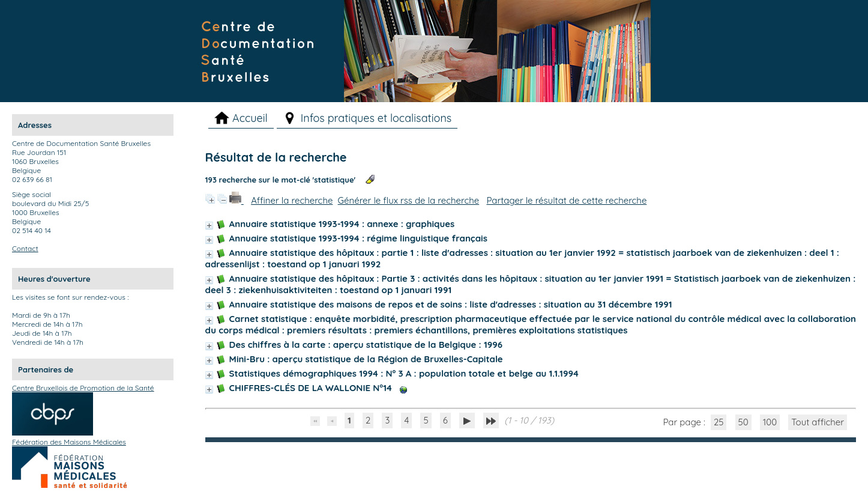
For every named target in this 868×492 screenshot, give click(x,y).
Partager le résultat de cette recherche (566, 200)
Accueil (250, 118)
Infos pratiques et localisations (376, 118)
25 (719, 422)
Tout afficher (818, 422)
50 (743, 422)
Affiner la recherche (292, 200)
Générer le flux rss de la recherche (409, 200)
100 (770, 422)
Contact (25, 248)
